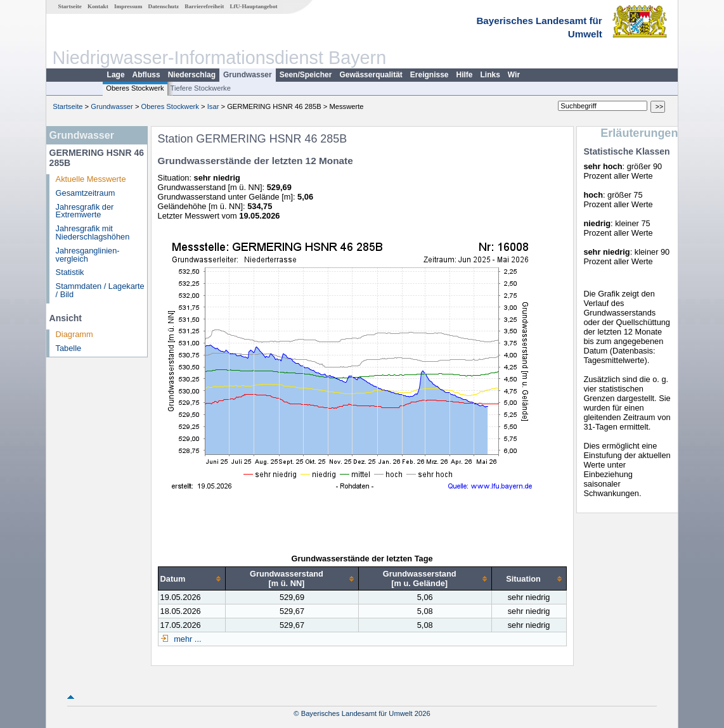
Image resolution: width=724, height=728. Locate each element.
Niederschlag (192, 75)
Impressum (128, 6)
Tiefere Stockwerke (201, 88)
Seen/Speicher (306, 75)
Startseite (70, 6)
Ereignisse (430, 75)
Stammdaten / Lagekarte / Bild (100, 290)
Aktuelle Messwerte (91, 179)
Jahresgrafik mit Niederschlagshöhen (93, 233)
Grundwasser (248, 75)
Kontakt (98, 6)
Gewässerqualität (371, 75)
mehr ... (187, 639)
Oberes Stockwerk (135, 88)
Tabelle (69, 348)
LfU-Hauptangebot (253, 6)
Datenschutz (164, 6)
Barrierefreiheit (204, 6)
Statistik (70, 272)
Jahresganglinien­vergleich (88, 255)
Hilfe (465, 75)
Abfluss (146, 75)
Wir (514, 75)
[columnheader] (192, 579)
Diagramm (74, 334)
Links (490, 75)
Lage (116, 75)
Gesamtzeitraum (86, 193)
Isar (213, 106)
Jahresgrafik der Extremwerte (85, 211)
